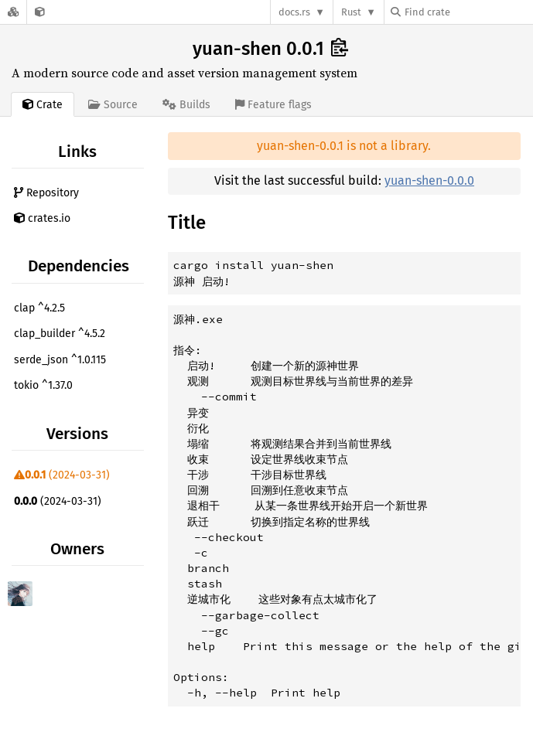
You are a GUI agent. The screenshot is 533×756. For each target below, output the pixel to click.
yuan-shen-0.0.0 (429, 180)
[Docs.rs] (13, 12)
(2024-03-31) (62, 475)
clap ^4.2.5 (39, 308)
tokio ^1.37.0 (43, 385)
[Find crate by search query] (468, 12)
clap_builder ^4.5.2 (60, 334)
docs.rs (294, 12)
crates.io (42, 218)
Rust (351, 12)
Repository (46, 193)
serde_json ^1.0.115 (60, 360)
